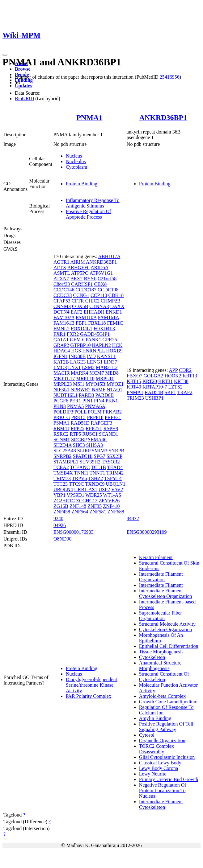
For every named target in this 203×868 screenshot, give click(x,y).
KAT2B (61, 362)
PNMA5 (75, 406)
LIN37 (110, 362)
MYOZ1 (115, 384)
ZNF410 (111, 506)
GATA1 (61, 340)
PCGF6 (61, 401)
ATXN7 (61, 279)
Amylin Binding (155, 718)
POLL (80, 412)
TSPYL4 (113, 478)
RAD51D (80, 423)
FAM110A (86, 317)
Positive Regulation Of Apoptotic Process (89, 214)
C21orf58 (107, 279)
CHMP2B (111, 301)
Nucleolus (76, 161)
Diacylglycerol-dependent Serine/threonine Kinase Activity (91, 685)
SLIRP (84, 451)
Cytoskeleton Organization (166, 629)
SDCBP (79, 440)
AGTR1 (61, 262)
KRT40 (134, 387)
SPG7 (99, 456)
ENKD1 (114, 312)
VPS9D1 (76, 495)
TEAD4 (115, 467)
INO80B (77, 356)
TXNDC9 (95, 484)
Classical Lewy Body (160, 763)
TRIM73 (62, 478)
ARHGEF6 (78, 267)
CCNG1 (81, 295)
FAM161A (108, 317)
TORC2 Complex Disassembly (156, 749)
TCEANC (80, 467)
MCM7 (97, 373)
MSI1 (78, 384)
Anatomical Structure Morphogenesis (160, 666)
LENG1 (95, 362)
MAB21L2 (107, 367)
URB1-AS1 (86, 490)
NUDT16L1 (66, 395)
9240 (58, 518)
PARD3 (86, 395)
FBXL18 (97, 323)
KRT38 (181, 381)
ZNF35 (95, 506)
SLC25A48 (65, 451)
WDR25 (93, 495)
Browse (23, 69)
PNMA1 (89, 117)
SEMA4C (97, 440)
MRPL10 (85, 378)
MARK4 (79, 373)
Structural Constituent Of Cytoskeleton (164, 677)
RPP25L (94, 428)
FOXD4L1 (81, 329)
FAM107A (64, 317)
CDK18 (116, 295)
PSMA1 (61, 423)
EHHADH (94, 312)
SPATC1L (83, 456)
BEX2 (77, 279)
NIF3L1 (61, 390)
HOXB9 (114, 351)
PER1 (75, 401)
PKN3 (60, 406)
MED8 (112, 373)
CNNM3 (62, 306)
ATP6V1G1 (101, 273)
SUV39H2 (90, 462)
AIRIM (78, 262)
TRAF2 (185, 392)
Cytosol (147, 735)
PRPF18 (95, 417)
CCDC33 (63, 295)
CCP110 (99, 295)
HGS (76, 351)
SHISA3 (95, 445)
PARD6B (104, 395)
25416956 (170, 77)
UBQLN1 (116, 484)
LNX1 (74, 367)
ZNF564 (80, 512)
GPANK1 (92, 340)
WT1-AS (112, 495)
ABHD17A (109, 256)
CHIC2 (92, 301)
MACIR (61, 373)
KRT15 (134, 381)
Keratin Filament (156, 557)
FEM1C (115, 323)
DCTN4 (61, 312)
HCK (117, 345)
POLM (95, 412)
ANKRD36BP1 (163, 117)
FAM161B (64, 323)
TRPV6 (80, 478)
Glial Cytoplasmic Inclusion (167, 757)
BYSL (90, 279)
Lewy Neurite (153, 774)
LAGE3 (78, 362)
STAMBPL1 (66, 462)
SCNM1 (62, 440)
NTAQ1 (114, 390)
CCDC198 (108, 290)
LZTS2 (175, 387)
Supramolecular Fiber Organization (161, 616)
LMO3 (60, 367)
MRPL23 (63, 384)
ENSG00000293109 (147, 532)
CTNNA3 (99, 306)
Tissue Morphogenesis (161, 652)
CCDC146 (64, 290)
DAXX (117, 306)
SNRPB (116, 451)
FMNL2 (61, 329)
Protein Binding (82, 184)
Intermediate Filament (161, 585)
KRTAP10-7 (155, 387)
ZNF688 (116, 512)
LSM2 (88, 367)
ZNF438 (62, 512)
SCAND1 (108, 434)
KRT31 (165, 381)
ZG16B (61, 506)
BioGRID (24, 99)
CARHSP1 (82, 284)
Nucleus (74, 156)
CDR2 (185, 370)
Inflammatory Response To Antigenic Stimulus (93, 203)
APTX (60, 267)
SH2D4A (63, 445)
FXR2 (73, 334)
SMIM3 (100, 451)
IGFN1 (60, 356)
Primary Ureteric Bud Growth (169, 779)
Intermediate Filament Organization (161, 577)
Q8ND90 (63, 539)
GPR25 (110, 340)
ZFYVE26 (109, 501)
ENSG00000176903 (74, 532)
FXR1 (59, 334)
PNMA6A (95, 406)
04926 (60, 525)
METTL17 (64, 378)
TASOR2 (111, 462)
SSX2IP (114, 456)
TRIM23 (135, 398)
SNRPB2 (63, 456)
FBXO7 (135, 376)
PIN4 (99, 401)
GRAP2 (61, 345)
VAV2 (117, 490)
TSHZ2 (95, 478)
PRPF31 (113, 417)
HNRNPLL (93, 351)
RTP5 (75, 434)
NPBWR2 (80, 390)
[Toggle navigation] (5, 55)
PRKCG (62, 417)
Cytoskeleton (152, 657)
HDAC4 (62, 351)
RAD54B (154, 392)
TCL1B (98, 467)
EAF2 (76, 312)
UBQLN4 (63, 490)
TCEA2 (61, 467)
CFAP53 (62, 301)
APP (173, 370)
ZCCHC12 (87, 501)
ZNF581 (98, 512)
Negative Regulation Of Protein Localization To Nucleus (163, 790)
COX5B (80, 306)
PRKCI (78, 417)
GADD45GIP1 (95, 334)
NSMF (99, 390)
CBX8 (100, 284)
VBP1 (59, 495)
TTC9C (76, 484)
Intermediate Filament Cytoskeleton (161, 804)
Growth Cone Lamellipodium (168, 702)
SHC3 (79, 445)
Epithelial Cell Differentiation (169, 646)
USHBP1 (154, 398)
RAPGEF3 (101, 423)
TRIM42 (115, 473)
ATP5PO (80, 273)
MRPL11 (105, 378)
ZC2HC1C (64, 501)
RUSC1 (90, 434)
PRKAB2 (112, 412)
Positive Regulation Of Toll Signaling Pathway (166, 727)
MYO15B (95, 384)
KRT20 (150, 381)
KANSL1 (106, 356)
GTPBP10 (81, 345)
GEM (75, 340)
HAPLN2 (101, 345)
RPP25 (77, 428)
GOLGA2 (154, 376)
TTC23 (61, 484)
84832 (133, 518)
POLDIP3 (63, 412)
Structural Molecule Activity (167, 624)
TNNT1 (97, 473)
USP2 (104, 490)
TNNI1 (81, 473)
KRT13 (190, 376)
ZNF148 (78, 506)
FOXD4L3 (104, 329)
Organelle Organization (162, 740)
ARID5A (99, 267)
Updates (23, 86)
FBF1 (81, 323)
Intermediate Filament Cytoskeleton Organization (166, 593)
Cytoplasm (76, 167)
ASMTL (62, 273)
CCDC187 (86, 290)
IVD (91, 356)
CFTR (78, 301)
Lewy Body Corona (159, 768)
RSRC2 (61, 434)
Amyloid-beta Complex (163, 696)
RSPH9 (111, 428)
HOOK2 (173, 376)
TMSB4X (63, 473)
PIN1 (87, 401)
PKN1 (112, 401)
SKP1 (170, 392)
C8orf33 (62, 284)
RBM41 (61, 428)
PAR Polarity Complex (89, 696)
